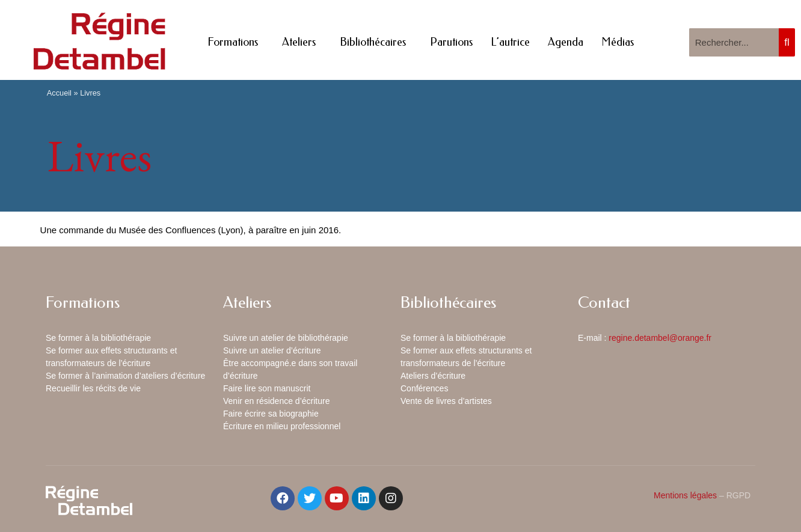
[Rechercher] (787, 42)
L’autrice (510, 42)
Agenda (566, 42)
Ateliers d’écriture (433, 376)
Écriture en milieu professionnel (282, 426)
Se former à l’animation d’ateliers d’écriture (125, 376)
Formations (236, 42)
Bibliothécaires (376, 42)
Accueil (59, 93)
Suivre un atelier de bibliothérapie (286, 338)
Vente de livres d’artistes (446, 401)
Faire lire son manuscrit (267, 388)
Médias (618, 42)
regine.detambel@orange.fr (660, 338)
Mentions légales (685, 495)
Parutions (451, 42)
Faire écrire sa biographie (271, 414)
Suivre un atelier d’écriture (272, 350)
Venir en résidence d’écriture (276, 401)
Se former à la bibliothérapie (98, 338)
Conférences (424, 388)
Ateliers (302, 42)
